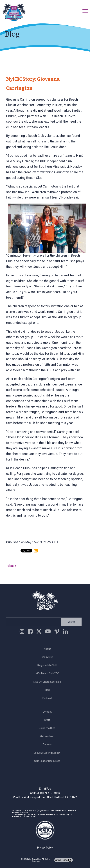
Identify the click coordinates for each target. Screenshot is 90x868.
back (13, 566)
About (48, 649)
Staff (48, 720)
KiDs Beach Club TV (48, 673)
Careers (48, 744)
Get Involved (48, 736)
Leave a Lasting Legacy (48, 753)
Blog (48, 690)
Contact (48, 712)
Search (70, 622)
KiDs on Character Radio (48, 682)
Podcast (48, 698)
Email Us (45, 788)
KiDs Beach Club (34, 859)
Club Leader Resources (48, 761)
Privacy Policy (45, 848)
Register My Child (48, 665)
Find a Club (48, 657)
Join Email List (48, 728)
